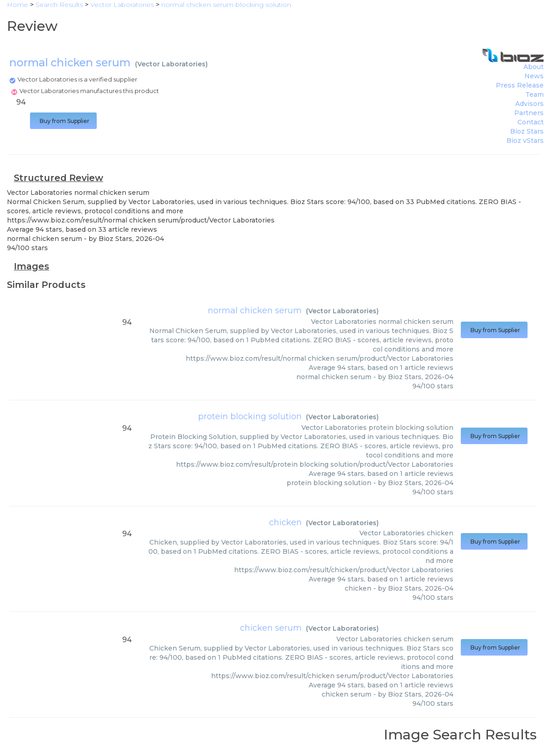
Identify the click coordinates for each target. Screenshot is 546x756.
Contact (531, 122)
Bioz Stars (527, 131)
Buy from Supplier (63, 121)
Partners (529, 113)
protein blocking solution (250, 416)
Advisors (529, 104)
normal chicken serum (255, 311)
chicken (285, 522)
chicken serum (271, 628)
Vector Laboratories (171, 64)
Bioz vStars (525, 141)
